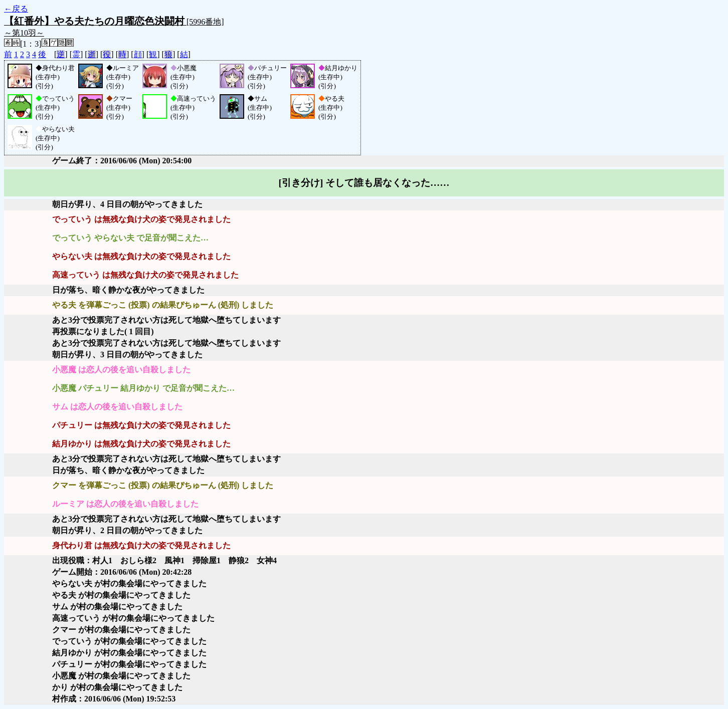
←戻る (16, 9)
